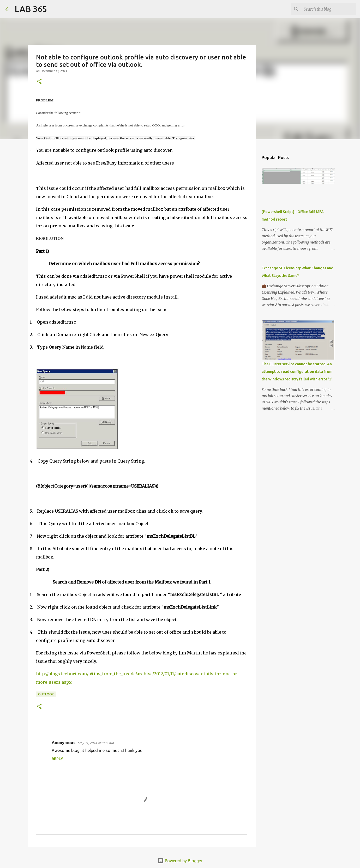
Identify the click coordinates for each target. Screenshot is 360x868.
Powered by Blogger (180, 861)
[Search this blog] (328, 9)
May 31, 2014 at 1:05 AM (96, 743)
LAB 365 (31, 9)
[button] (39, 82)
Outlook (46, 694)
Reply (57, 759)
